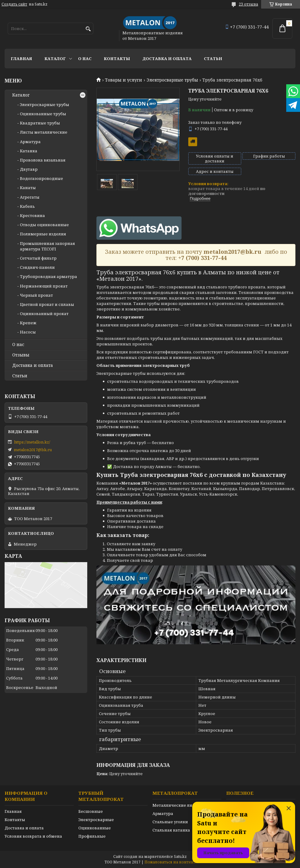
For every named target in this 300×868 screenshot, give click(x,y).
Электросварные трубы (172, 80)
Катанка (29, 151)
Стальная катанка (171, 830)
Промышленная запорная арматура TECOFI (47, 246)
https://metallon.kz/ (32, 442)
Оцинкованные (95, 828)
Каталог (55, 59)
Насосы (28, 332)
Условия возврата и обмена (33, 836)
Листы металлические (44, 132)
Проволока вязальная (43, 160)
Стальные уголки (170, 822)
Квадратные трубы (40, 123)
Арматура (30, 142)
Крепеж (28, 323)
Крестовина (32, 215)
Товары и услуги (124, 80)
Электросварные (96, 820)
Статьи (213, 59)
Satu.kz (180, 857)
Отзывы (21, 355)
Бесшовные (91, 811)
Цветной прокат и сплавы (47, 304)
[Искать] (88, 29)
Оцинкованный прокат (44, 314)
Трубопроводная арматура (49, 276)
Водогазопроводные (41, 178)
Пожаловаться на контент (170, 862)
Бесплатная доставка (193, 142)
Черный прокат (36, 295)
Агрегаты (30, 197)
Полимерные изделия (43, 234)
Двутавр (29, 169)
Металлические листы (176, 805)
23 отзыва (248, 4)
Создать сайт (14, 4)
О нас (85, 59)
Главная (21, 59)
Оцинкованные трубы (43, 114)
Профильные (92, 836)
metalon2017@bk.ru (33, 450)
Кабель (27, 206)
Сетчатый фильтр (38, 258)
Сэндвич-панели (37, 267)
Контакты (117, 59)
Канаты (28, 188)
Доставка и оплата (167, 59)
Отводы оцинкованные (44, 225)
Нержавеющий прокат (44, 286)
